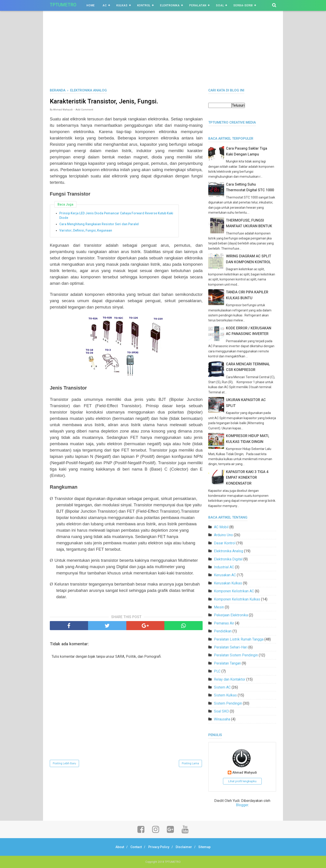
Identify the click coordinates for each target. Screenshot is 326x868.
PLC (217, 671)
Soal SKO (221, 711)
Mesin (219, 607)
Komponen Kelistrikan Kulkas (237, 599)
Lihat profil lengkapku (242, 781)
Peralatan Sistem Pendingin (236, 655)
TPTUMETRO (63, 5)
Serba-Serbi (243, 5)
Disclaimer (186, 847)
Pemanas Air (224, 623)
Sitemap (209, 847)
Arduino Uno (223, 535)
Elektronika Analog (229, 551)
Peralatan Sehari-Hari (231, 647)
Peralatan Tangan (227, 663)
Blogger (242, 805)
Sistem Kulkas (225, 695)
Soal (220, 5)
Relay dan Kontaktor (230, 679)
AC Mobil (221, 527)
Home (91, 5)
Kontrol (144, 5)
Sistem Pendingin (228, 703)
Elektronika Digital (228, 559)
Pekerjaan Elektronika (231, 615)
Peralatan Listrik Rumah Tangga (239, 639)
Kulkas (122, 5)
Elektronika (170, 5)
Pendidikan (223, 631)
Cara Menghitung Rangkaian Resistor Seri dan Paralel (99, 225)
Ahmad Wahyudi (245, 773)
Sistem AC (222, 687)
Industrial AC (224, 567)
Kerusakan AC (225, 575)
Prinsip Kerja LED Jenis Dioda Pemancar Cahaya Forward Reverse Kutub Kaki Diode (116, 216)
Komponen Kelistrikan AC (234, 591)
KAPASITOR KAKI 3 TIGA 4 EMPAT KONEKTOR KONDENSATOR (247, 478)
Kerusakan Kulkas (228, 583)
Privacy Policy (159, 847)
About (115, 847)
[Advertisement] (163, 54)
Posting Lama (190, 764)
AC (105, 5)
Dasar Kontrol (225, 543)
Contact (134, 847)
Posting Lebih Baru (64, 764)
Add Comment (84, 110)
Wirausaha (222, 719)
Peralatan (198, 5)
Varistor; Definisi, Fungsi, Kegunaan (86, 231)
